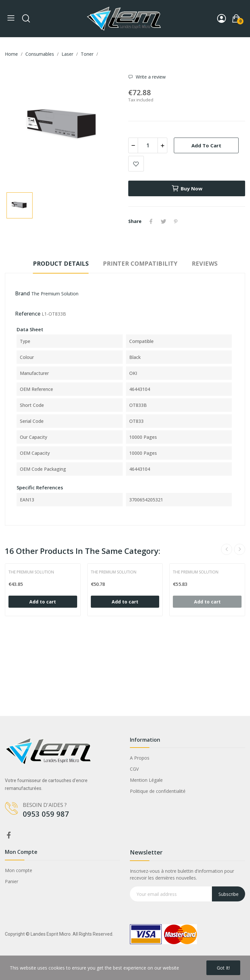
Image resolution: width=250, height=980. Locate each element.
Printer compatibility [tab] (140, 263)
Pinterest (176, 221)
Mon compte (19, 870)
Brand (22, 293)
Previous (227, 549)
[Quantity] (148, 145)
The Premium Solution (55, 294)
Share (151, 221)
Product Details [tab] (61, 263)
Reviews (205, 263)
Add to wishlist (136, 164)
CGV (134, 769)
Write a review (150, 77)
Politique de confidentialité (158, 791)
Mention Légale (146, 780)
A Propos (140, 758)
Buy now (187, 188)
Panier (12, 881)
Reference (28, 314)
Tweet (163, 221)
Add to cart (206, 145)
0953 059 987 (46, 814)
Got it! (223, 968)
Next (240, 549)
